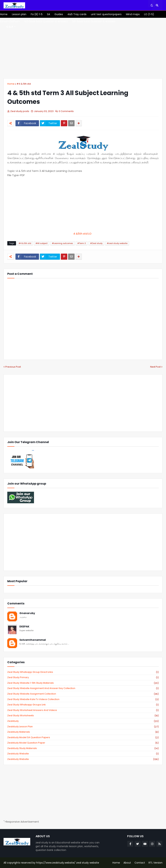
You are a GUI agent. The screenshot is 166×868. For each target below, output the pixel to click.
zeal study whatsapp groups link (83, 705)
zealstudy (83, 721)
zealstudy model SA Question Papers (83, 737)
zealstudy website (83, 754)
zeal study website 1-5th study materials (83, 683)
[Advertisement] (83, 48)
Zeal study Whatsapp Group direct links (83, 672)
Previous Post (13, 367)
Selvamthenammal (33, 640)
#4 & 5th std (24, 84)
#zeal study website (117, 243)
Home (11, 84)
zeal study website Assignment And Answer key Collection (83, 688)
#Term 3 (82, 243)
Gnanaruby (27, 613)
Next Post (155, 367)
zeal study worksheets (83, 716)
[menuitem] (4, 14)
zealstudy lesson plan (83, 727)
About (127, 863)
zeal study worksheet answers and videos (83, 710)
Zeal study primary (83, 677)
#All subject (42, 243)
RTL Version (156, 863)
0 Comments (66, 111)
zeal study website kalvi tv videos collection (83, 699)
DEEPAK (24, 627)
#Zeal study (96, 243)
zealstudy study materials (83, 748)
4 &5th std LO (83, 234)
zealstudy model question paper (83, 743)
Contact (140, 863)
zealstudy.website (83, 759)
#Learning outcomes (62, 243)
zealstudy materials (83, 732)
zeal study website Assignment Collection (83, 694)
